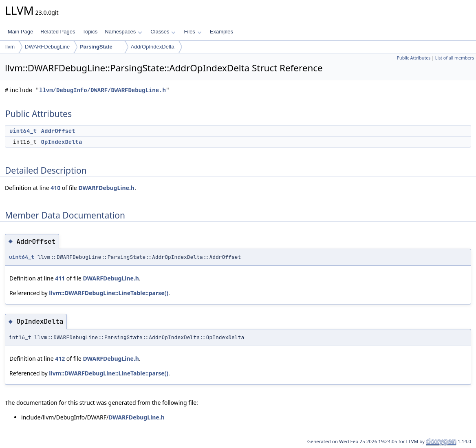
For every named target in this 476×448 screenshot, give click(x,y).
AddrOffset (58, 131)
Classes (163, 32)
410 (55, 188)
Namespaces (123, 32)
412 (60, 359)
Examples (221, 32)
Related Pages (58, 32)
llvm (10, 47)
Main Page (20, 32)
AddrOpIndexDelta (153, 47)
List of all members (455, 58)
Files (193, 32)
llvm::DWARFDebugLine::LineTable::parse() (109, 293)
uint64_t (23, 131)
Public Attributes (414, 58)
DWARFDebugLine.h (106, 188)
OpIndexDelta (62, 142)
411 (60, 278)
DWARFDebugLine (47, 47)
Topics (90, 32)
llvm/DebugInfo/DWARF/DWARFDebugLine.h (102, 90)
